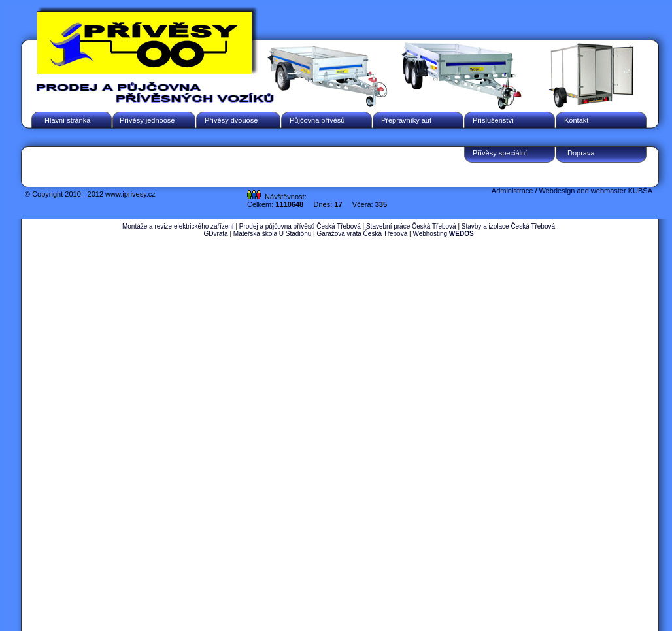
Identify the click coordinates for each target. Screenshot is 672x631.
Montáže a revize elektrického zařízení (178, 226)
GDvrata (215, 234)
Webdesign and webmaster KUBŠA (596, 191)
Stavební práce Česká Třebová (411, 226)
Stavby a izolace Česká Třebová (508, 226)
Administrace (512, 191)
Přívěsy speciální (500, 153)
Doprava (581, 153)
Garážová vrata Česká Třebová (362, 234)
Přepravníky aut (406, 120)
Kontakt (576, 120)
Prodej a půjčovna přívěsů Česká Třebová (300, 226)
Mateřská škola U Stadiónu (273, 234)
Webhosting (443, 234)
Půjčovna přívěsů (317, 120)
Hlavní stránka (67, 120)
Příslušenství (493, 120)
